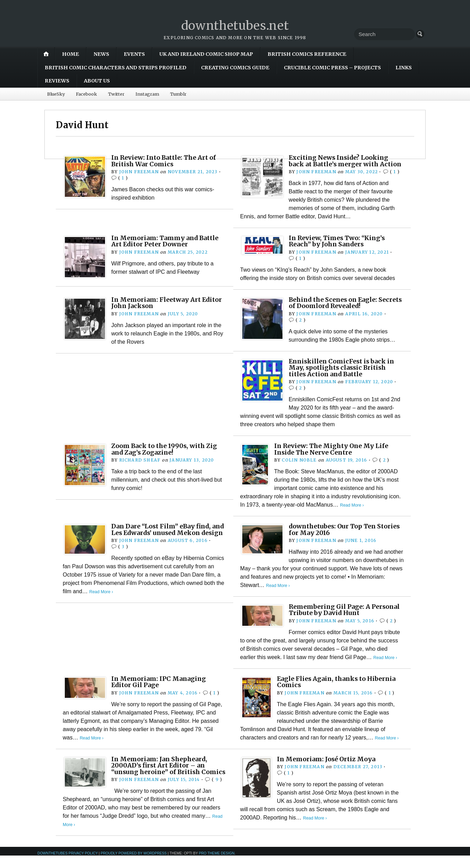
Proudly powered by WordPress (134, 866)
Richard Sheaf (140, 466)
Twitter (116, 94)
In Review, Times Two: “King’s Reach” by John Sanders (339, 247)
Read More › (352, 511)
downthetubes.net (235, 25)
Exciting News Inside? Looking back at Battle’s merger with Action (341, 164)
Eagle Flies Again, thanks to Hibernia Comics (339, 688)
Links (404, 68)
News (101, 54)
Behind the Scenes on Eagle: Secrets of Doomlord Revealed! (339, 309)
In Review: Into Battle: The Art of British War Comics (166, 161)
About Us (97, 81)
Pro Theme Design (217, 866)
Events (134, 54)
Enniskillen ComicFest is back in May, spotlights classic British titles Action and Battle (343, 374)
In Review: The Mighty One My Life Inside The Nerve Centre (333, 455)
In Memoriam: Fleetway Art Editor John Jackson (169, 309)
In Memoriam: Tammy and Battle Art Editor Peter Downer (167, 247)
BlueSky (56, 94)
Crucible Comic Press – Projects (332, 68)
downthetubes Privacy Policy (68, 866)
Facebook (86, 94)
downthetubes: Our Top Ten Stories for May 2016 (335, 536)
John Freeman (139, 172)
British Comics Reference (307, 54)
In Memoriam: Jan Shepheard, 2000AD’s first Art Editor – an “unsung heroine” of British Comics (161, 774)
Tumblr (178, 94)
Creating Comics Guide (235, 68)
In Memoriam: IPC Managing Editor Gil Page (160, 688)
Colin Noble (299, 466)
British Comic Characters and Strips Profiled (116, 68)
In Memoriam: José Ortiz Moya (328, 765)
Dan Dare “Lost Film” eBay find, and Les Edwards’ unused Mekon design (166, 539)
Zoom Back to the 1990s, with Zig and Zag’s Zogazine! (165, 455)
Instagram (147, 94)
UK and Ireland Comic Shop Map (206, 54)
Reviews (57, 81)
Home (71, 54)
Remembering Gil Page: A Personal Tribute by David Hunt (341, 616)
